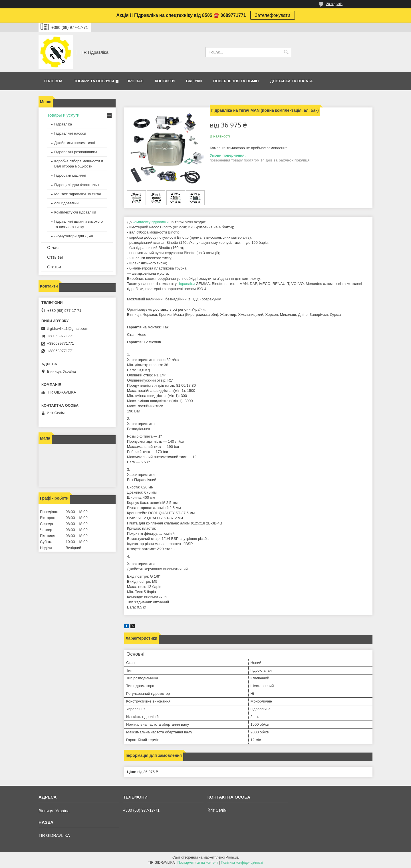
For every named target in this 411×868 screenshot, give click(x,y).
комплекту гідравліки (151, 222)
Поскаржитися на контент (198, 863)
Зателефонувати (273, 15)
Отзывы (55, 257)
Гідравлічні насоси (70, 133)
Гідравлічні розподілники (75, 152)
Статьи (54, 267)
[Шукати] (286, 52)
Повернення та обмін (236, 81)
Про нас (135, 81)
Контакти (165, 81)
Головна (53, 81)
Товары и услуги (63, 115)
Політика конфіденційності (242, 863)
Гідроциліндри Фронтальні (77, 185)
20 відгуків (334, 4)
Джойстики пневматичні (74, 143)
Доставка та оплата (291, 81)
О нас (53, 247)
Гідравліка (63, 124)
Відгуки (194, 81)
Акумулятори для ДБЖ (74, 236)
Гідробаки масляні (70, 175)
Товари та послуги (94, 81)
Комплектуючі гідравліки (75, 212)
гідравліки (186, 284)
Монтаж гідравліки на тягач (77, 194)
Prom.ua (232, 857)
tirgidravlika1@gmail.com (68, 329)
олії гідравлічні (67, 203)
